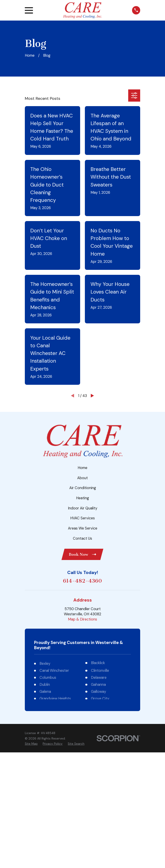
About (82, 478)
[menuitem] (31, 744)
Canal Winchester (54, 671)
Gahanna (98, 685)
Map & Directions (82, 619)
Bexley (45, 664)
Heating (82, 498)
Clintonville (100, 671)
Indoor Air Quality (83, 508)
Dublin (45, 685)
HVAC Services (82, 518)
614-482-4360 (82, 581)
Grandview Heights (55, 699)
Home (82, 468)
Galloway (99, 692)
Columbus (48, 678)
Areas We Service (83, 528)
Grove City (100, 699)
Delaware (99, 678)
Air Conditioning (83, 488)
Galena (45, 692)
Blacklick (98, 663)
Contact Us (82, 538)
